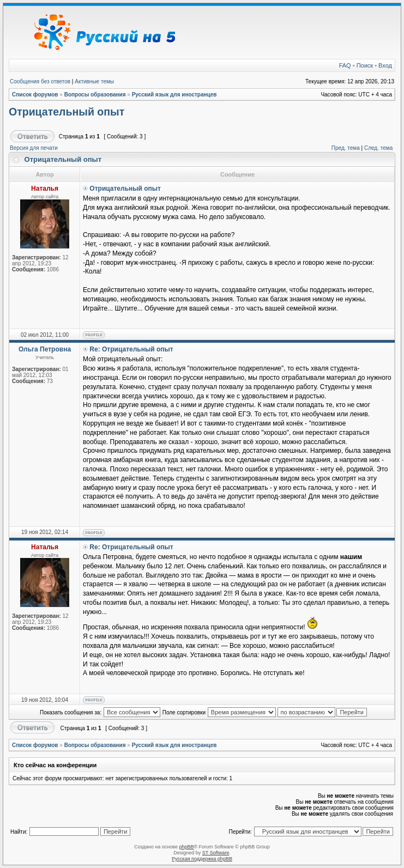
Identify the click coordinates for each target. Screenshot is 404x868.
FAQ (345, 65)
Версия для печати (34, 148)
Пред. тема (346, 148)
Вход (385, 65)
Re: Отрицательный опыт (131, 349)
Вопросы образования (95, 95)
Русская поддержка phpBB (202, 859)
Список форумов (35, 95)
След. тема (378, 148)
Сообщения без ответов (40, 81)
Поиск (365, 65)
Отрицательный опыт (67, 112)
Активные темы (94, 81)
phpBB (186, 847)
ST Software (216, 853)
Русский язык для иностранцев (174, 95)
